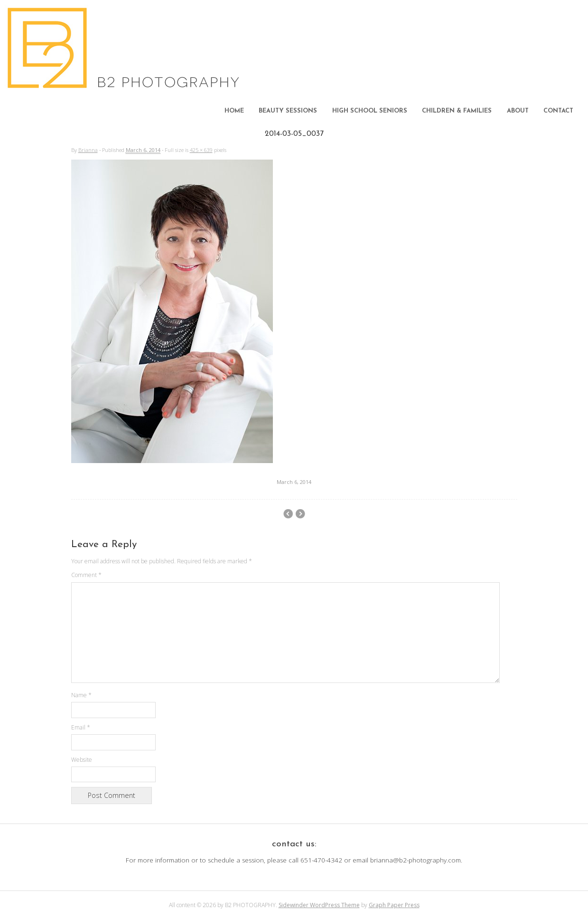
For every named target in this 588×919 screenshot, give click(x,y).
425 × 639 (201, 150)
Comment (86, 575)
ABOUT (518, 111)
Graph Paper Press (394, 905)
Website (82, 760)
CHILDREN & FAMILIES (457, 111)
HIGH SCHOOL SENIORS (370, 111)
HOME (234, 111)
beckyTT (300, 514)
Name (81, 695)
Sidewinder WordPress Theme (319, 905)
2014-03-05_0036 (288, 514)
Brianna (88, 150)
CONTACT (558, 111)
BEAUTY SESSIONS (288, 111)
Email (81, 727)
